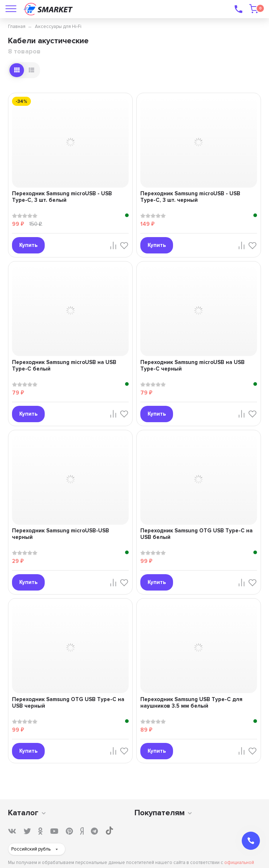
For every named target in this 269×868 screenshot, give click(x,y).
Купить (28, 245)
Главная (17, 27)
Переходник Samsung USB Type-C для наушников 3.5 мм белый (191, 703)
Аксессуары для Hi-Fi (58, 27)
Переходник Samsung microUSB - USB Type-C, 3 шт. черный (190, 197)
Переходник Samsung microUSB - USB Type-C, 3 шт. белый (62, 197)
